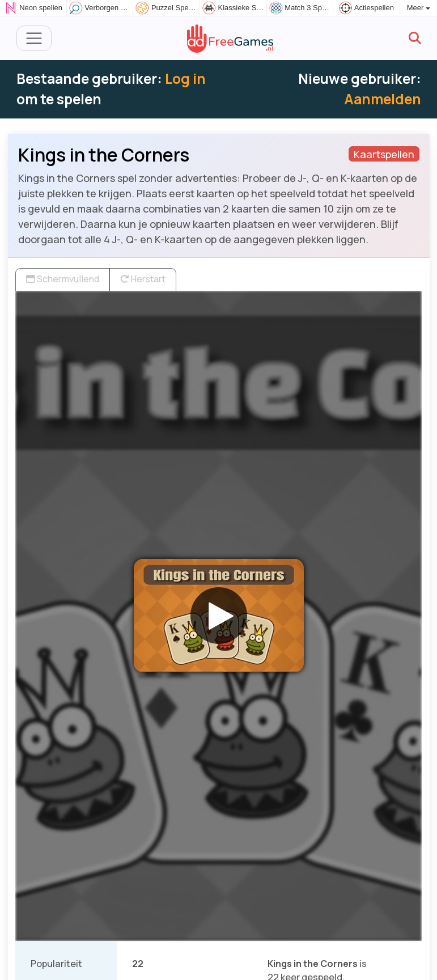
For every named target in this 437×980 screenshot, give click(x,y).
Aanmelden (383, 99)
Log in (185, 79)
